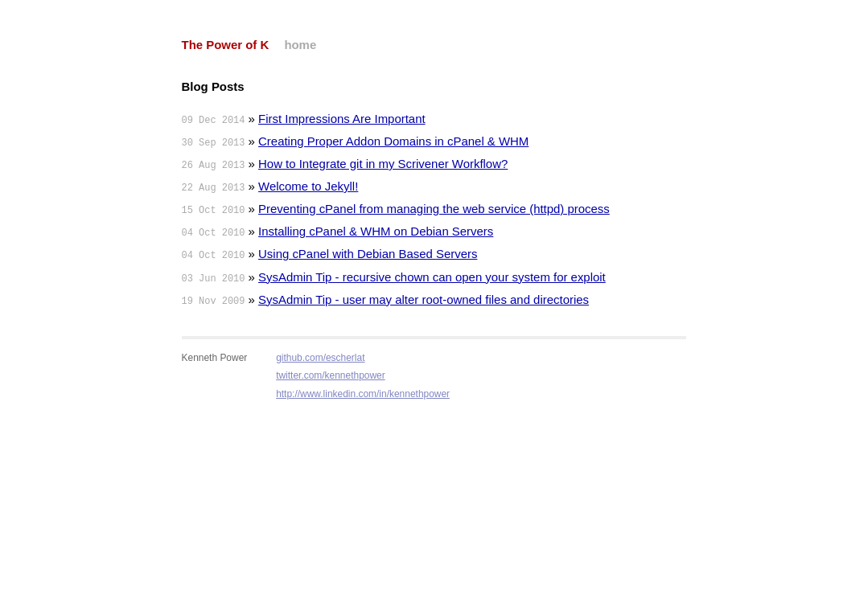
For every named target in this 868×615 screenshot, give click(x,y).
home (300, 45)
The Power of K (226, 45)
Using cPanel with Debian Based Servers (368, 254)
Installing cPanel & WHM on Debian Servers (376, 231)
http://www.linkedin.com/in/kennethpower (363, 394)
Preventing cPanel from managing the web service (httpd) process (434, 209)
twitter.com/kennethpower (331, 375)
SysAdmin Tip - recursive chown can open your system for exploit (432, 277)
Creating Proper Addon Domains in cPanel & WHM (393, 141)
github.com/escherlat (320, 358)
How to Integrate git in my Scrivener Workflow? (383, 164)
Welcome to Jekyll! (308, 186)
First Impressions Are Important (342, 119)
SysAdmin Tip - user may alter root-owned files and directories (424, 299)
